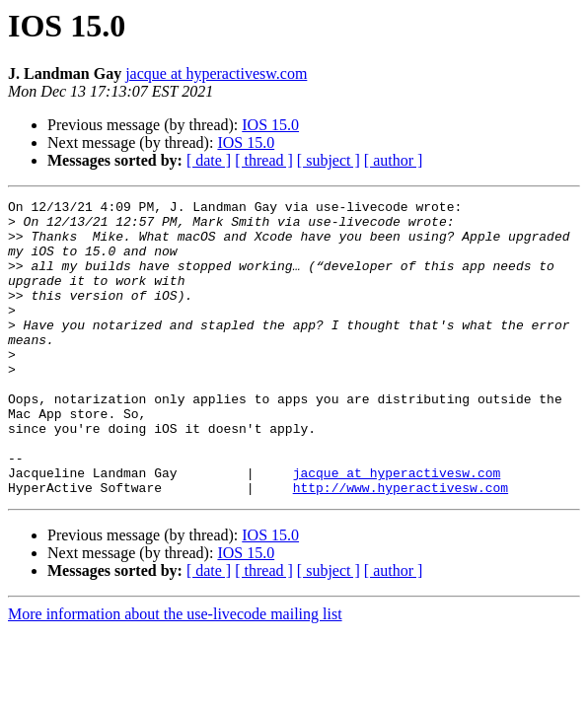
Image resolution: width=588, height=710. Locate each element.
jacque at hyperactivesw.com (216, 73)
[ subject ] (329, 160)
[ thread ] (264, 160)
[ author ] (394, 160)
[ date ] (209, 160)
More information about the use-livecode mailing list (175, 673)
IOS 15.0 (270, 125)
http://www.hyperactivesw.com (401, 546)
